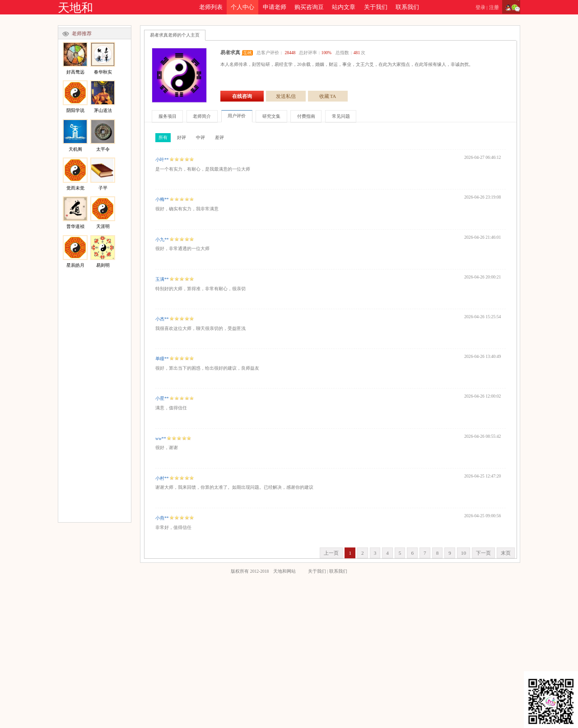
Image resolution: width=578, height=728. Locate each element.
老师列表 (211, 7)
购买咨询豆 (309, 7)
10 (464, 553)
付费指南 (306, 116)
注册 (494, 7)
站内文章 (344, 7)
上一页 (331, 553)
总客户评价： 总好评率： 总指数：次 (311, 53)
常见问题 (341, 116)
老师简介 (202, 116)
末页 (506, 553)
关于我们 (376, 7)
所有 (163, 137)
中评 (200, 137)
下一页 (483, 553)
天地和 (75, 8)
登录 (480, 7)
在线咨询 (242, 96)
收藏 (328, 96)
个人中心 (242, 7)
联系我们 (407, 7)
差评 (219, 137)
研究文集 (271, 116)
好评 (182, 137)
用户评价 (237, 116)
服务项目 (168, 116)
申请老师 (275, 7)
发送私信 (286, 96)
